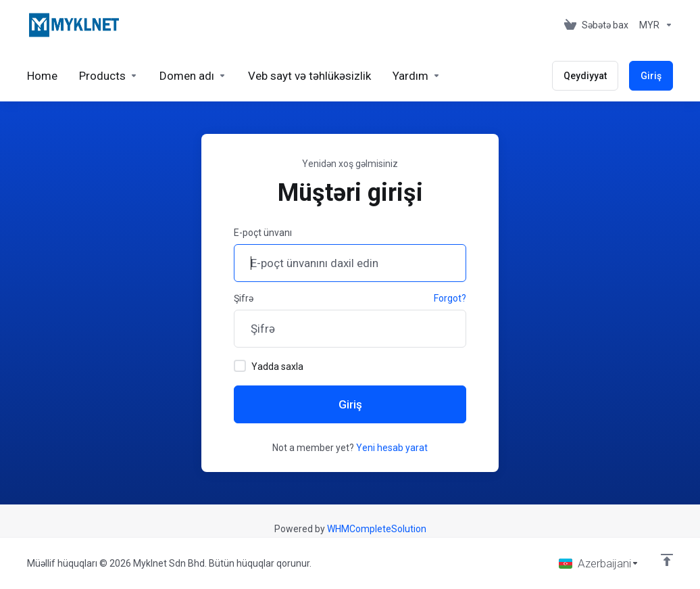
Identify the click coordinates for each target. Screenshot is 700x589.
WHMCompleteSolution (377, 529)
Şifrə (244, 298)
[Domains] (193, 76)
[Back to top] (667, 560)
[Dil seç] (599, 563)
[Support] (417, 76)
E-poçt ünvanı (263, 233)
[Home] (42, 76)
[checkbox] (240, 366)
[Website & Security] (309, 76)
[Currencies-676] (653, 25)
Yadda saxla (269, 366)
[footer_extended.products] (108, 76)
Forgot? (450, 298)
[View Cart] (596, 25)
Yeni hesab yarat (392, 448)
